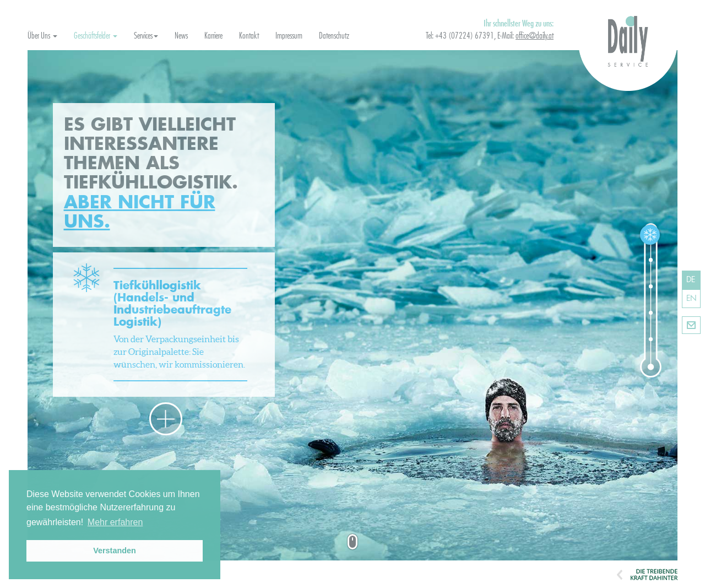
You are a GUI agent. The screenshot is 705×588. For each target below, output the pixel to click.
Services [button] (146, 36)
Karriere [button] (213, 36)
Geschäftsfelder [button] (96, 36)
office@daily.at (535, 36)
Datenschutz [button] (334, 36)
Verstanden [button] (115, 551)
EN (692, 299)
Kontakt (691, 325)
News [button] (181, 36)
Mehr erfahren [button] (115, 522)
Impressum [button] (289, 36)
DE (691, 280)
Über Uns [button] (42, 36)
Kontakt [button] (249, 36)
